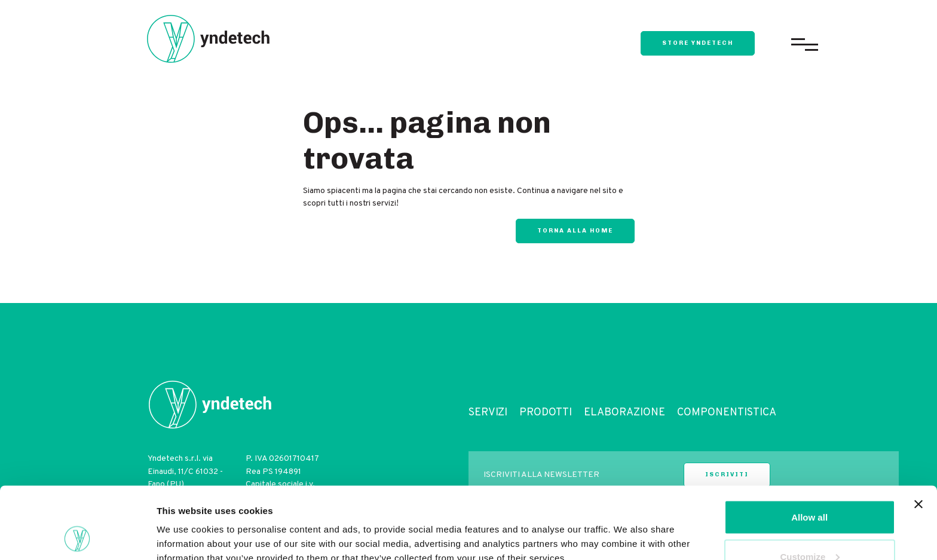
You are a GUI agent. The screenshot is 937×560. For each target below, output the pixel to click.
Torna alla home (575, 231)
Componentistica (727, 413)
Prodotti (546, 413)
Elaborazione (624, 413)
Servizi (488, 413)
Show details (184, 523)
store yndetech (698, 43)
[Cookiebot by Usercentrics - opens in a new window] (77, 537)
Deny (809, 528)
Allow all (809, 450)
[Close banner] (918, 437)
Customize (810, 489)
